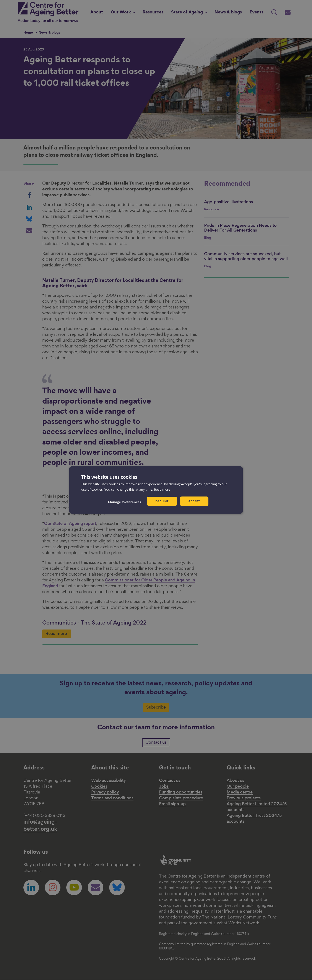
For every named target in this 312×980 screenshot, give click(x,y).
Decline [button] (162, 501)
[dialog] (156, 490)
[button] (124, 502)
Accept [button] (194, 501)
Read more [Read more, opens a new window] (162, 489)
